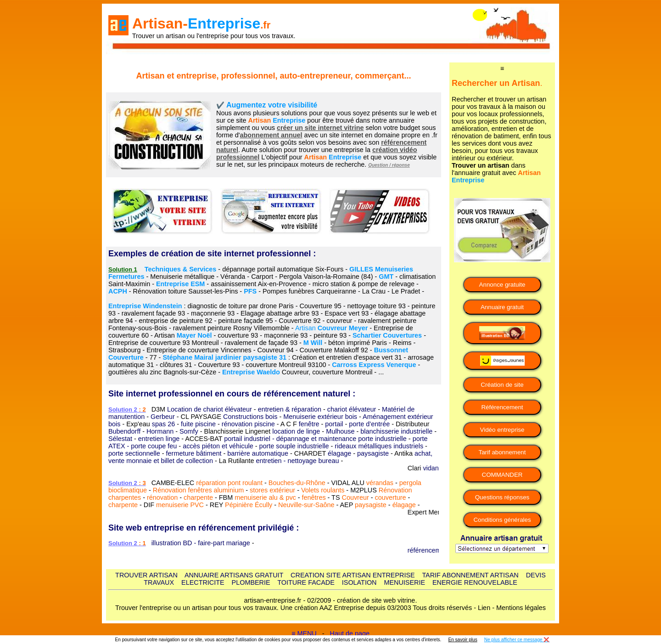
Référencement (502, 407)
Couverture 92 (300, 321)
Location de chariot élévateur (210, 409)
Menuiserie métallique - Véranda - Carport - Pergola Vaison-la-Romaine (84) (261, 277)
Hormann (160, 431)
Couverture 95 (321, 306)
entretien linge (159, 439)
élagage (339, 453)
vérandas (380, 483)
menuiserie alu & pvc (265, 497)
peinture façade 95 (245, 321)
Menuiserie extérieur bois (320, 417)
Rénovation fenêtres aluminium (198, 490)
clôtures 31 (176, 365)
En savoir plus (462, 640)
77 (153, 357)
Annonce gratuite (502, 285)
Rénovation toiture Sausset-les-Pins (186, 291)
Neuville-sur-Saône (306, 505)
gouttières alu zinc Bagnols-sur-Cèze (162, 372)
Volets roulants (323, 490)
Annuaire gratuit (502, 307)
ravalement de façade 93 (261, 343)
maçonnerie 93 (213, 313)
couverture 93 (238, 335)
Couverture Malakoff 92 (334, 350)
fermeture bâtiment (194, 453)
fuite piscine (198, 424)
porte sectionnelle (134, 453)
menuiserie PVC (180, 505)
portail (334, 424)
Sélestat (120, 439)
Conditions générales (502, 520)
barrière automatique (258, 453)
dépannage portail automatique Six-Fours (283, 269)
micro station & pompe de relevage (364, 284)
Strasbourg (124, 350)
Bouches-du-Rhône (297, 483)
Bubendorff (124, 431)
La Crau (374, 291)
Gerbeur (163, 417)
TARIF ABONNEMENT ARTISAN (470, 575)
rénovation (162, 497)
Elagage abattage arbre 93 (280, 313)
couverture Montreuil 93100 (286, 365)
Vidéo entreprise (502, 430)
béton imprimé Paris (358, 343)
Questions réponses (502, 497)
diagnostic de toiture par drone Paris (241, 306)
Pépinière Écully (249, 505)
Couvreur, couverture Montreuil (327, 372)
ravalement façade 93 (153, 313)
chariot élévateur (352, 409)
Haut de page (350, 633)
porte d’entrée (369, 424)
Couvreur (356, 497)
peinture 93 (330, 335)
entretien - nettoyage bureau (298, 461)
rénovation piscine (248, 424)
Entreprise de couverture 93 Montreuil (164, 343)
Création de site (502, 385)
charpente (198, 497)
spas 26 (163, 424)
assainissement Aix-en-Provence (259, 284)
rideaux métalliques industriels (379, 446)
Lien (484, 608)
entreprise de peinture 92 (175, 321)
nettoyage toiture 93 (377, 306)
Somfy (189, 431)
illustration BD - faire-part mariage (201, 543)
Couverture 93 (219, 365)
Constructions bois (250, 417)
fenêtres (314, 497)
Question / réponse (389, 165)
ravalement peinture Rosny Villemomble (231, 328)
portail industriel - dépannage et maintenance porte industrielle (315, 439)
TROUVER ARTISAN (146, 575)
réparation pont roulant (229, 483)
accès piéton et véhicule (218, 446)
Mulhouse (340, 431)
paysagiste (373, 453)
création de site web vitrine (376, 600)
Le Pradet (406, 291)
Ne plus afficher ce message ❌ (517, 640)
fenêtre (309, 424)
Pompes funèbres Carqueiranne (309, 291)
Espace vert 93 (347, 313)
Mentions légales (521, 608)
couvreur (339, 321)
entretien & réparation (290, 409)
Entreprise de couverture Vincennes (199, 350)
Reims (402, 343)
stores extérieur (272, 490)
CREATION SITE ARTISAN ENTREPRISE (353, 575)
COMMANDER (502, 475)
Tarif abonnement (502, 452)
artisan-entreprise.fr (273, 600)
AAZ (326, 608)
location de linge (296, 431)
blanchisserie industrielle (396, 431)
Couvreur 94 (276, 350)
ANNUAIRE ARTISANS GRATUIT (234, 575)
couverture (390, 497)
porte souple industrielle (294, 446)
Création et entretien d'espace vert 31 (347, 357)
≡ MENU (304, 633)
